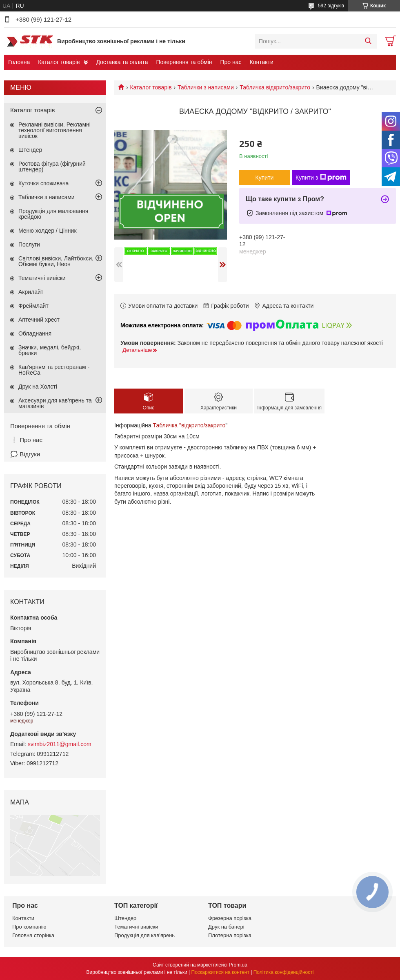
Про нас (231, 62)
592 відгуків (331, 6)
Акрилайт (31, 292)
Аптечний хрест (39, 320)
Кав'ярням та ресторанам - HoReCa (54, 370)
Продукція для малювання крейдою (53, 214)
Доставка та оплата (122, 62)
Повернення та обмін (184, 62)
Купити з (321, 178)
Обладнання (35, 333)
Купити (265, 178)
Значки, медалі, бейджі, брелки (50, 350)
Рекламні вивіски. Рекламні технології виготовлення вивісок (54, 130)
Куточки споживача (43, 183)
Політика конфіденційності (284, 972)
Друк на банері (226, 927)
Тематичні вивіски (42, 278)
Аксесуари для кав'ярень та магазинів (55, 403)
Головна (19, 62)
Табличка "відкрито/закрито (189, 425)
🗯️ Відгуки (25, 454)
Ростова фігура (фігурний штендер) (52, 167)
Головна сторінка (33, 935)
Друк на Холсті (38, 387)
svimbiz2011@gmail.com (60, 744)
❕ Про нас (26, 440)
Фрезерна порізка (230, 918)
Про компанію (29, 927)
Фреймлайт (33, 306)
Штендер (30, 150)
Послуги (29, 244)
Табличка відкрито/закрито (275, 87)
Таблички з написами (206, 87)
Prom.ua (238, 965)
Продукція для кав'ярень (144, 935)
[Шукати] (368, 41)
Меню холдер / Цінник (48, 231)
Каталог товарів (59, 62)
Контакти (262, 62)
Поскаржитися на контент (220, 972)
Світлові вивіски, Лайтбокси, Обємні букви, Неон (56, 261)
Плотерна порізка (230, 935)
